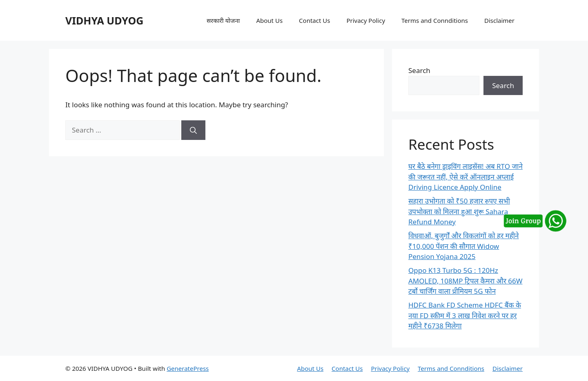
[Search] (193, 130)
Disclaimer (499, 20)
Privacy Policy (366, 20)
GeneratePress (188, 368)
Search (419, 70)
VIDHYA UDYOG (104, 20)
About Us (269, 20)
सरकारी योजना (223, 20)
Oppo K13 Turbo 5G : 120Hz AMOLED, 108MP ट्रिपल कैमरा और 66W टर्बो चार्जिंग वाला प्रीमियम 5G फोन (465, 281)
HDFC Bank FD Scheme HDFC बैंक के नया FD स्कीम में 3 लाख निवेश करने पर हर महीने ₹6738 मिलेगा (465, 315)
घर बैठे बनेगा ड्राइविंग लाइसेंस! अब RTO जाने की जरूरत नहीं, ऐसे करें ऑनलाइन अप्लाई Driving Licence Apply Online (465, 177)
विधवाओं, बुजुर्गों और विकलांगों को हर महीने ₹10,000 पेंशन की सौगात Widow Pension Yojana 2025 (464, 246)
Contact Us (314, 20)
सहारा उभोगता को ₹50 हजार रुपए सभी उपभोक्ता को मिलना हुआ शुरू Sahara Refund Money (459, 211)
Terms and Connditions (435, 20)
